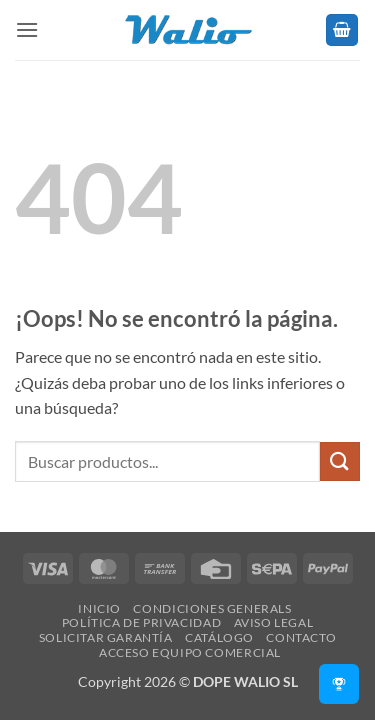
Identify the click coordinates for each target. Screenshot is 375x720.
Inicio (99, 608)
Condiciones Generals (212, 608)
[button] (27, 29)
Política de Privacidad (141, 622)
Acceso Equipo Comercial (190, 652)
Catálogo (219, 637)
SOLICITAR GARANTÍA (106, 637)
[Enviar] (340, 461)
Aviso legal (274, 622)
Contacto (301, 637)
